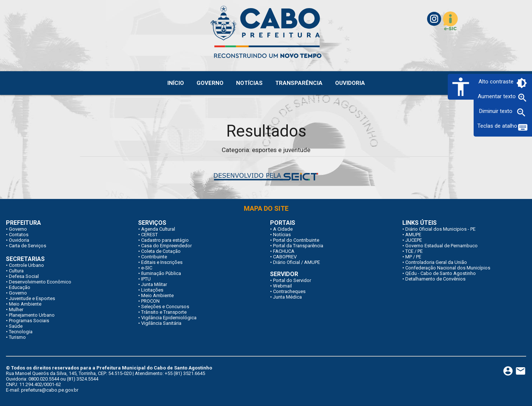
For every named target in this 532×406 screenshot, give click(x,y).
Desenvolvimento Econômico (40, 282)
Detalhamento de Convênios (435, 279)
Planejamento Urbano (32, 315)
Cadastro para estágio (165, 240)
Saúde (16, 326)
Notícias (282, 235)
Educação (20, 287)
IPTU (146, 279)
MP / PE (413, 257)
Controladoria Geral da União (436, 262)
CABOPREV (285, 257)
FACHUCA (284, 251)
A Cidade (283, 229)
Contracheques (289, 291)
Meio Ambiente (25, 304)
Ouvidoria (19, 240)
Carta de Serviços (28, 246)
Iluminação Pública (161, 273)
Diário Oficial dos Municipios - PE (440, 229)
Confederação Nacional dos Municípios (448, 268)
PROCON (150, 301)
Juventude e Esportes (32, 298)
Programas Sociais (29, 321)
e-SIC (147, 268)
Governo (18, 229)
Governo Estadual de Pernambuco (441, 246)
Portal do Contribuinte (296, 240)
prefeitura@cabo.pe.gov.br (50, 390)
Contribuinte (154, 257)
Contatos (19, 235)
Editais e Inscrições (162, 262)
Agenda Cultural (158, 229)
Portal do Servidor (292, 280)
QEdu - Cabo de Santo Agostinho (441, 273)
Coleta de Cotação (161, 251)
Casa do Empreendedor (166, 246)
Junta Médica (287, 297)
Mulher (16, 309)
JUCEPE (414, 240)
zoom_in (522, 98)
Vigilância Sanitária (161, 323)
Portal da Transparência (298, 246)
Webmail (282, 286)
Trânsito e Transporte (164, 312)
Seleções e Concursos (165, 307)
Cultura (16, 271)
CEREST (149, 235)
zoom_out (521, 113)
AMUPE (413, 235)
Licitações (152, 290)
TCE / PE (414, 251)
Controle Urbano (26, 265)
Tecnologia (21, 332)
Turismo (17, 337)
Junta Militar (154, 284)
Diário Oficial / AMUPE (296, 262)
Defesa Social (24, 276)
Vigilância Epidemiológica (169, 318)
